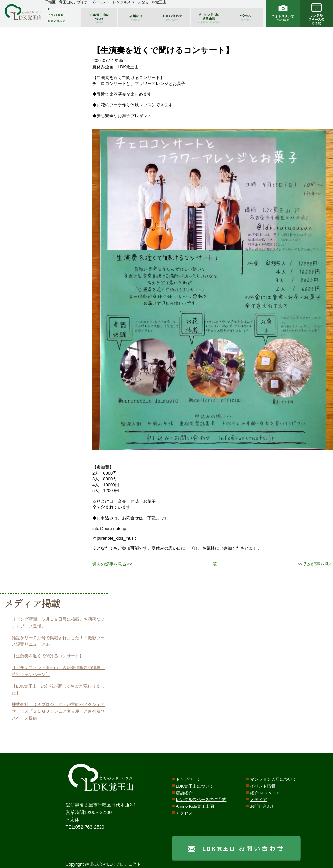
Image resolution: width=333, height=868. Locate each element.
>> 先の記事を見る (315, 564)
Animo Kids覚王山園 (195, 806)
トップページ (188, 779)
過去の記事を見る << (112, 564)
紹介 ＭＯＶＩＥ (266, 793)
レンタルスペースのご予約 (201, 799)
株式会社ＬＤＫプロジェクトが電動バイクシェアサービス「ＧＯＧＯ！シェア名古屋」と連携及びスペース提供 (58, 711)
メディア (259, 799)
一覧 (213, 564)
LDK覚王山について (194, 786)
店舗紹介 (184, 793)
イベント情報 (263, 786)
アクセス (184, 813)
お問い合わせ (263, 806)
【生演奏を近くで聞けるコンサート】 (48, 656)
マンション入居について (273, 779)
